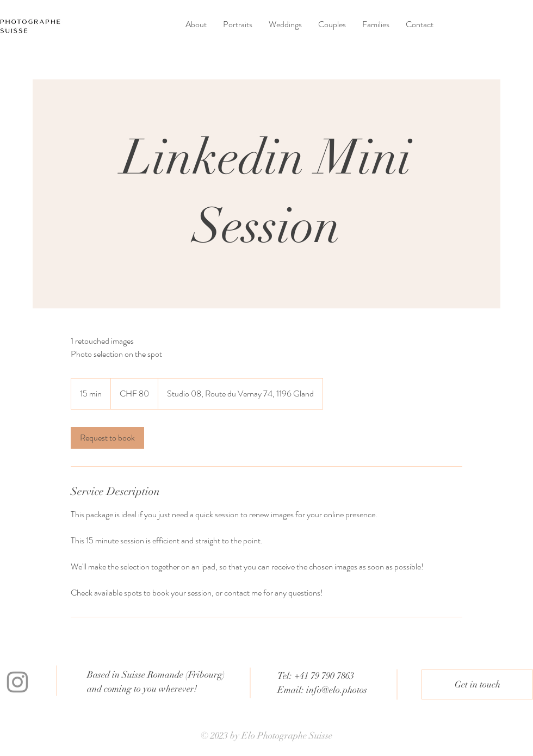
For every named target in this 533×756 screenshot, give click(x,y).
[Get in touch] (477, 684)
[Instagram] (17, 682)
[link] (107, 438)
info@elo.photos (337, 690)
